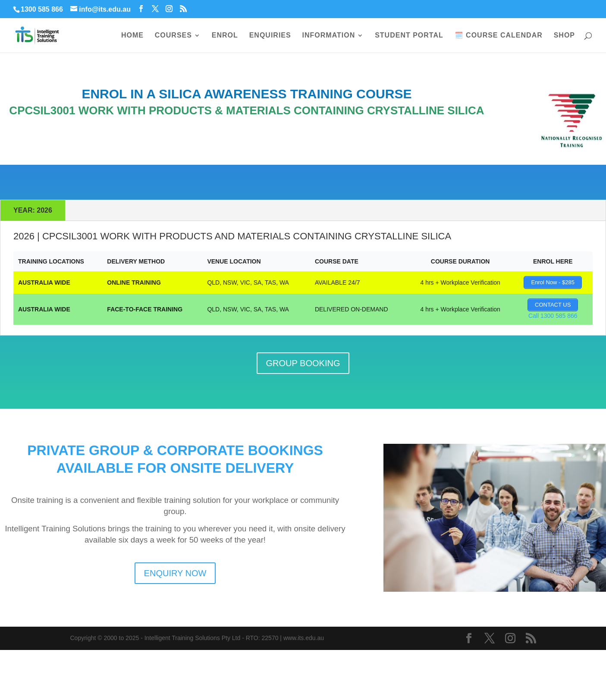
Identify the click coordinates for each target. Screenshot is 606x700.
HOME (132, 36)
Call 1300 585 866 (553, 316)
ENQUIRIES (270, 36)
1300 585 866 (42, 9)
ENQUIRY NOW (175, 573)
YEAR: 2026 (33, 210)
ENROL (225, 36)
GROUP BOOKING (303, 363)
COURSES (173, 36)
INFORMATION (329, 36)
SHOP (564, 36)
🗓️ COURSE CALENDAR (499, 36)
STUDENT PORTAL (409, 36)
